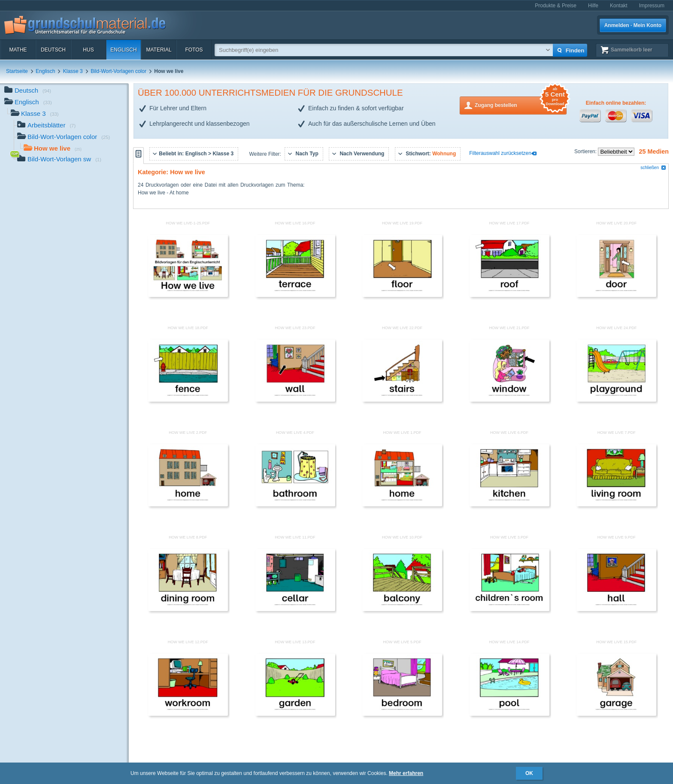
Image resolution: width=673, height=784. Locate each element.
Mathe (18, 50)
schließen (653, 168)
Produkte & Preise (556, 6)
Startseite (17, 71)
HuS (88, 50)
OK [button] (529, 773)
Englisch (123, 50)
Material (159, 50)
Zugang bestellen (521, 104)
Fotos (194, 50)
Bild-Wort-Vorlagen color (118, 71)
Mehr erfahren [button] (406, 773)
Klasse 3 (73, 71)
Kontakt (619, 6)
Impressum (652, 6)
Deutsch (53, 50)
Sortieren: (586, 151)
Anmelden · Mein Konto (633, 25)
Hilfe (593, 6)
